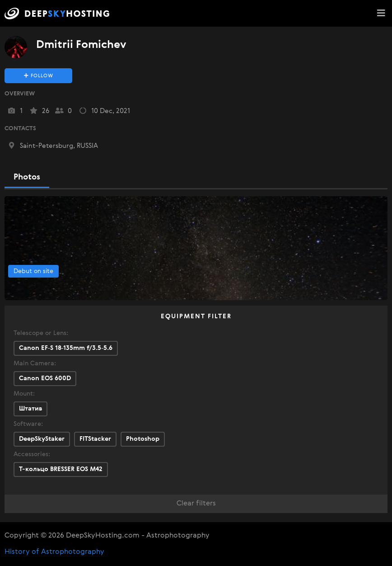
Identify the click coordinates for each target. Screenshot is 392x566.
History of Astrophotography (54, 552)
